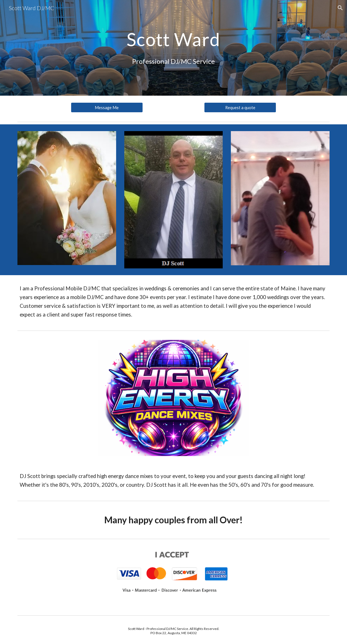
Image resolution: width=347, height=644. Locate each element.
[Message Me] (107, 107)
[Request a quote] (240, 107)
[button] (340, 8)
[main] (173, 48)
